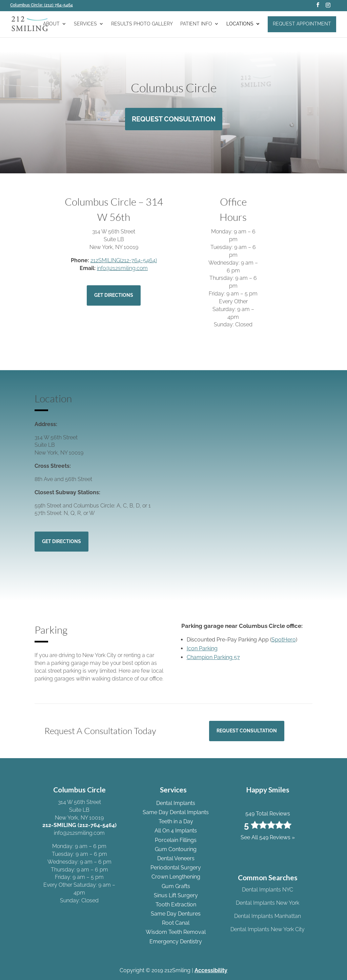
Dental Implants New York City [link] (268, 929)
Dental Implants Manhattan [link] (268, 916)
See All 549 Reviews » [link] (268, 837)
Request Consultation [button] (174, 119)
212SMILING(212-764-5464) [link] (124, 260)
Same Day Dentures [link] (176, 914)
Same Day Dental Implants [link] (176, 812)
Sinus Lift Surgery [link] (176, 895)
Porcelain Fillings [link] (176, 840)
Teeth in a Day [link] (176, 821)
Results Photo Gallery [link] (142, 24)
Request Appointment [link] (302, 24)
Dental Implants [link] (176, 803)
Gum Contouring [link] (176, 849)
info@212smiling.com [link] (122, 268)
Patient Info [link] (196, 24)
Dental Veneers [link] (176, 858)
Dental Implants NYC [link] (268, 890)
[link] (44, 5)
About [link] (51, 24)
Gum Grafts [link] (176, 886)
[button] (318, 7)
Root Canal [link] (176, 923)
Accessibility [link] (211, 970)
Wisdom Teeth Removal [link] (176, 932)
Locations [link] (240, 24)
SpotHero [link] (284, 640)
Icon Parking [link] (202, 648)
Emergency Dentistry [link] (176, 941)
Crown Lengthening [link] (176, 877)
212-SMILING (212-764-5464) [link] (79, 825)
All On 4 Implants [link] (176, 831)
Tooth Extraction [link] (176, 905)
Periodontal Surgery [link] (176, 868)
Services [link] (85, 24)
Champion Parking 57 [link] (213, 657)
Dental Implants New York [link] (268, 903)
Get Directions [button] (114, 295)
